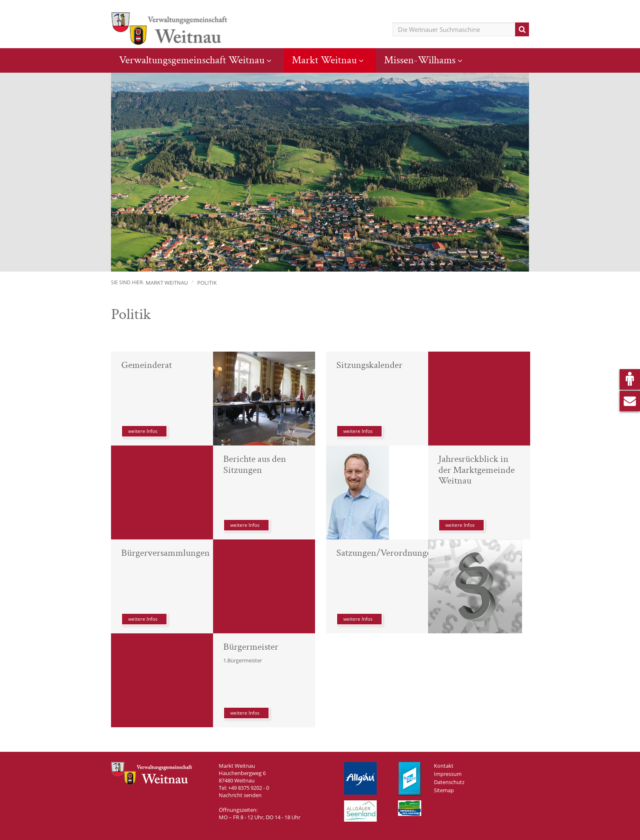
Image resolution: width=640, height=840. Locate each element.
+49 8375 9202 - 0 (249, 788)
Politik (207, 283)
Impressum (448, 774)
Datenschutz (449, 782)
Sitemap (444, 790)
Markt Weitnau (324, 60)
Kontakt (444, 766)
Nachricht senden (240, 795)
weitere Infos (143, 431)
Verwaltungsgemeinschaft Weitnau (192, 60)
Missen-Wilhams (420, 60)
